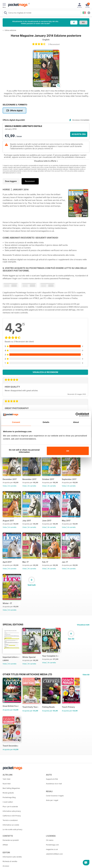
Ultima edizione (10, 30)
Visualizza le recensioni (45, 372)
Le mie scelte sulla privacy (12, 829)
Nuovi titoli (7, 784)
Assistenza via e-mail (54, 784)
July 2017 (27, 521)
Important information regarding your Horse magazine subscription (11, 657)
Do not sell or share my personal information (24, 451)
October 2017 (48, 479)
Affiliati (5, 845)
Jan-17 (65, 562)
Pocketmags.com (53, 845)
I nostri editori (8, 802)
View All (86, 675)
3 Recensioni (54, 44)
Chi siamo (50, 840)
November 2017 (29, 479)
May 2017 (66, 521)
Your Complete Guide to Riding (51, 656)
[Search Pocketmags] (5, 13)
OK (68, 451)
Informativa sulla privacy (12, 811)
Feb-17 (45, 562)
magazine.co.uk (52, 849)
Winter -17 (7, 603)
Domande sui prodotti (11, 840)
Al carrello (12, 486)
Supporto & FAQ (52, 779)
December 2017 (10, 479)
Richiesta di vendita (10, 861)
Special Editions (13, 625)
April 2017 (7, 562)
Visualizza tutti (83, 625)
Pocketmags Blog (9, 797)
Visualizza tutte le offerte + (46, 161)
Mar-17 (25, 562)
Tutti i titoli (6, 779)
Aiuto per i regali (52, 800)
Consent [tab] (16, 422)
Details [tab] (46, 422)
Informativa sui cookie (11, 825)
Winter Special (29, 657)
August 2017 (8, 521)
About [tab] (76, 422)
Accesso (6, 866)
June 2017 (47, 521)
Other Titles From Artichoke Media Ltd (27, 674)
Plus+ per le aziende (10, 807)
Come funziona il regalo (55, 796)
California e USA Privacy (12, 816)
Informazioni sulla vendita (12, 857)
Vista (5, 486)
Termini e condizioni (10, 820)
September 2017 (69, 479)
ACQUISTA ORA (79, 134)
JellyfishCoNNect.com (54, 854)
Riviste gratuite (8, 793)
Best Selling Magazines (11, 788)
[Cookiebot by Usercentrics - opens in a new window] (77, 415)
